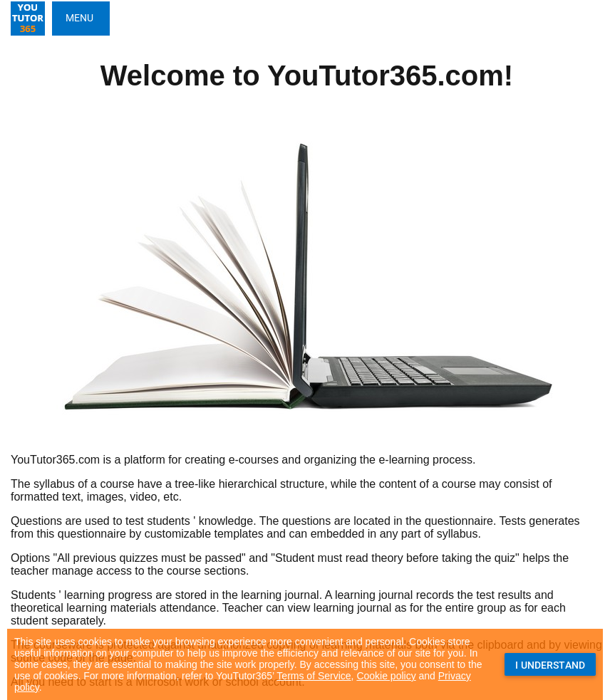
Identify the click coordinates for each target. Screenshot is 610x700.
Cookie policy (386, 676)
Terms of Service (314, 676)
